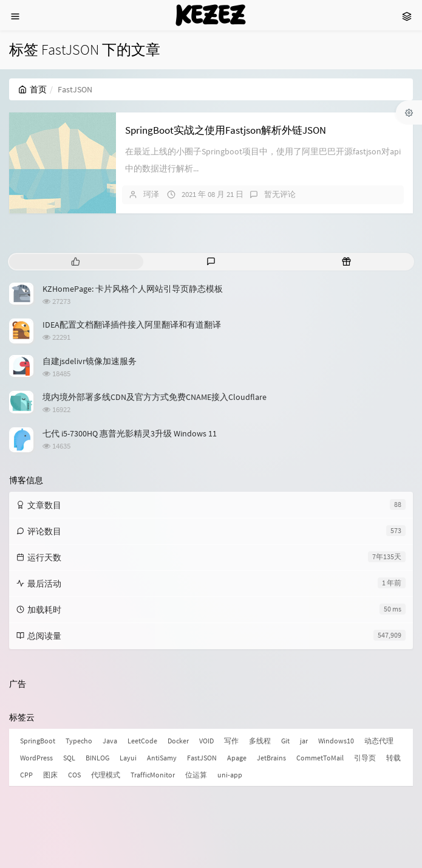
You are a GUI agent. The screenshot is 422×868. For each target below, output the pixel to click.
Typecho (79, 741)
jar (304, 741)
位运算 (196, 775)
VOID (206, 741)
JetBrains (271, 758)
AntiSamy (162, 758)
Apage (237, 758)
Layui (128, 758)
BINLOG (97, 758)
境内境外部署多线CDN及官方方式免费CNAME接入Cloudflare (155, 397)
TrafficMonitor (153, 775)
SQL (69, 758)
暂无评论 (280, 194)
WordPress (36, 758)
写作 (231, 741)
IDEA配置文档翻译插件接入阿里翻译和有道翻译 (132, 325)
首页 (32, 89)
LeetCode (142, 741)
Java (110, 741)
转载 (393, 758)
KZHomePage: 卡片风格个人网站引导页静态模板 (133, 289)
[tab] (76, 262)
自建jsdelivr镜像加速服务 (90, 361)
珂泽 (151, 194)
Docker (178, 741)
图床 (50, 775)
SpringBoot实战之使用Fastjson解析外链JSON (226, 130)
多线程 (260, 741)
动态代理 (379, 741)
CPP (26, 775)
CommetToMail (320, 758)
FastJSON (202, 758)
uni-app (230, 775)
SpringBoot (38, 741)
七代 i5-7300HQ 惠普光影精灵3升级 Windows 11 (130, 433)
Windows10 (336, 741)
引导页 (365, 758)
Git (285, 741)
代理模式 (106, 775)
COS (74, 775)
